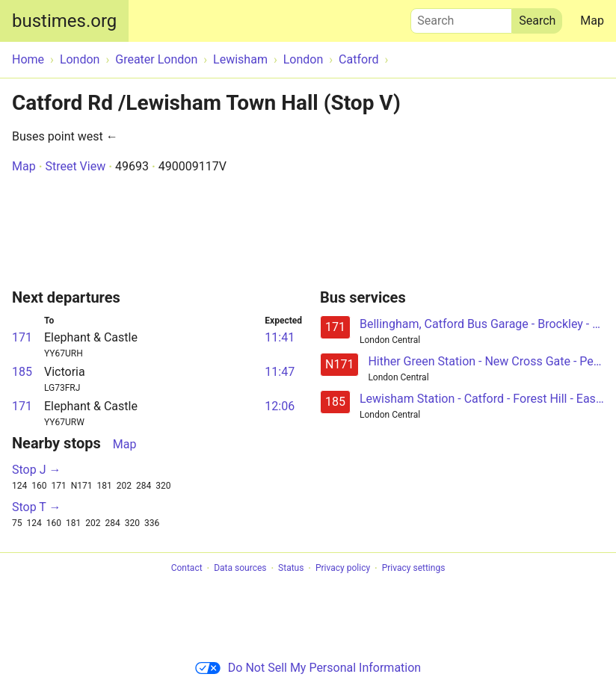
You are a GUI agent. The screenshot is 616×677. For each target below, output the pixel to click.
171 (22, 337)
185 (22, 372)
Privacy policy (343, 569)
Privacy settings (414, 569)
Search (461, 17)
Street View (75, 166)
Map (592, 21)
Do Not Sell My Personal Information (308, 668)
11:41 (280, 337)
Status (291, 569)
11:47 (280, 372)
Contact (187, 569)
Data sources (240, 569)
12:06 (280, 406)
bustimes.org (64, 21)
